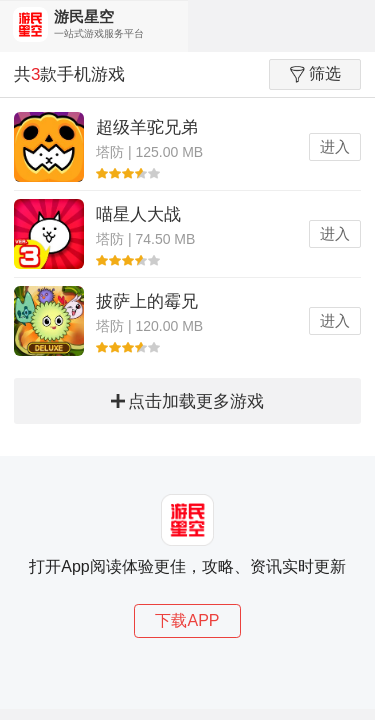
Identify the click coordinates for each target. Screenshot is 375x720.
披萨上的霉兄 (147, 301)
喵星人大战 (138, 214)
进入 (335, 146)
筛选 (315, 74)
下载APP (187, 620)
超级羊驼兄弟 (147, 127)
